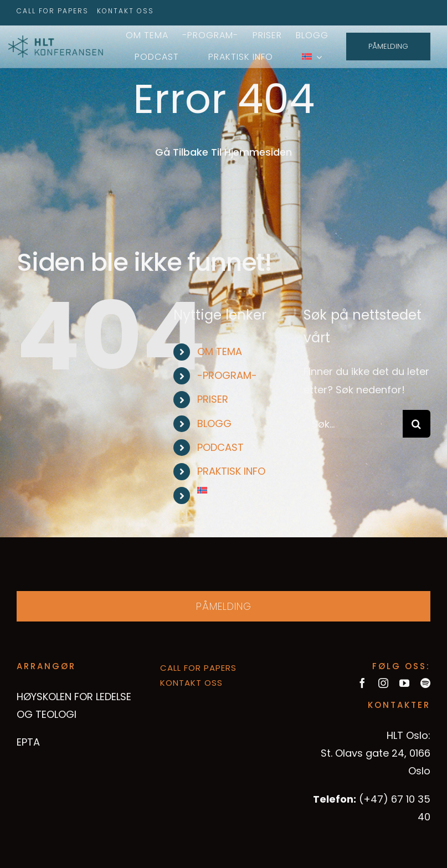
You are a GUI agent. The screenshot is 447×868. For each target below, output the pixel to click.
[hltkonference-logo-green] (56, 40)
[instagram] (383, 683)
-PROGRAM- (227, 375)
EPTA (28, 742)
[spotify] (425, 683)
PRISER (213, 399)
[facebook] (362, 683)
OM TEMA (220, 351)
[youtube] (404, 683)
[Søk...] (353, 424)
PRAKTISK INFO (231, 471)
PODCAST (220, 447)
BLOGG (214, 423)
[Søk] (417, 424)
